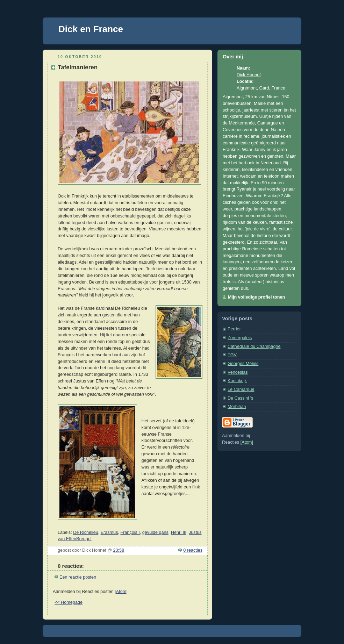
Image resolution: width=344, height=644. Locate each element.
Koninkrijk (237, 381)
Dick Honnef (249, 75)
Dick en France (91, 29)
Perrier (234, 329)
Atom (121, 592)
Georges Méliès (243, 364)
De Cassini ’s (240, 398)
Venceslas (238, 372)
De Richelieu (86, 532)
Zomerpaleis (240, 338)
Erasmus (109, 532)
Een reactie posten (78, 577)
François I (130, 532)
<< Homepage (69, 602)
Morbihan (237, 407)
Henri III (179, 532)
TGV (232, 355)
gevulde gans (155, 532)
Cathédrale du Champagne (254, 346)
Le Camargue (241, 389)
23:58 (119, 550)
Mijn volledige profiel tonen (256, 297)
